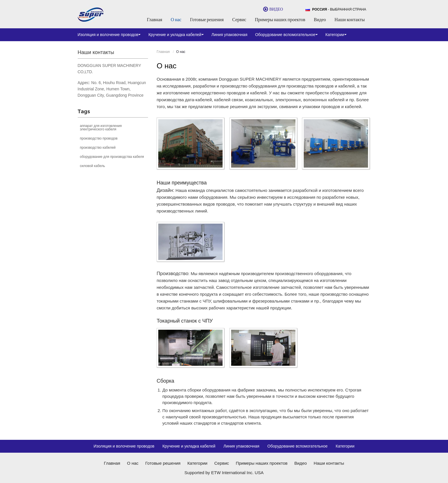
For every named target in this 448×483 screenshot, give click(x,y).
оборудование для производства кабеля (112, 157)
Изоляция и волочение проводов (124, 446)
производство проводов (99, 138)
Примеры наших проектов (280, 19)
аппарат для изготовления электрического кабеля (101, 128)
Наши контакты (350, 19)
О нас (176, 19)
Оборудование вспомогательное (298, 446)
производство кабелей (98, 148)
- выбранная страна (339, 9)
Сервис (239, 19)
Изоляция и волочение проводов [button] (109, 35)
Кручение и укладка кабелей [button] (176, 35)
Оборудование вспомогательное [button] (286, 35)
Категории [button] (336, 35)
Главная (155, 19)
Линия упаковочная (229, 35)
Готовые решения (207, 19)
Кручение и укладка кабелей (189, 446)
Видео (320, 19)
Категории (345, 446)
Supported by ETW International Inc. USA (224, 473)
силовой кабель (93, 166)
